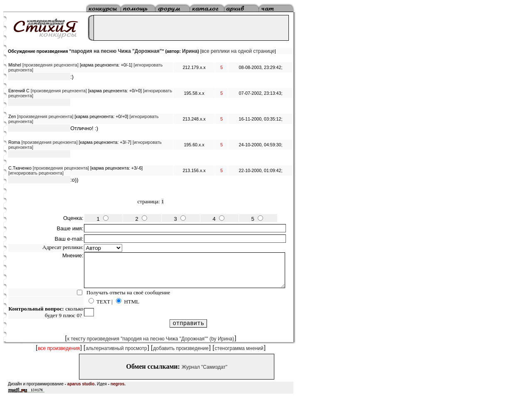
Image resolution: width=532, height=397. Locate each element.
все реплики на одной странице (238, 51)
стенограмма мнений (239, 348)
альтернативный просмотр (116, 348)
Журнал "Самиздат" (204, 367)
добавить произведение (181, 348)
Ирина (190, 51)
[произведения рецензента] (50, 65)
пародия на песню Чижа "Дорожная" (116, 51)
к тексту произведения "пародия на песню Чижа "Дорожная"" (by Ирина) (151, 339)
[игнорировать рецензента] (36, 173)
